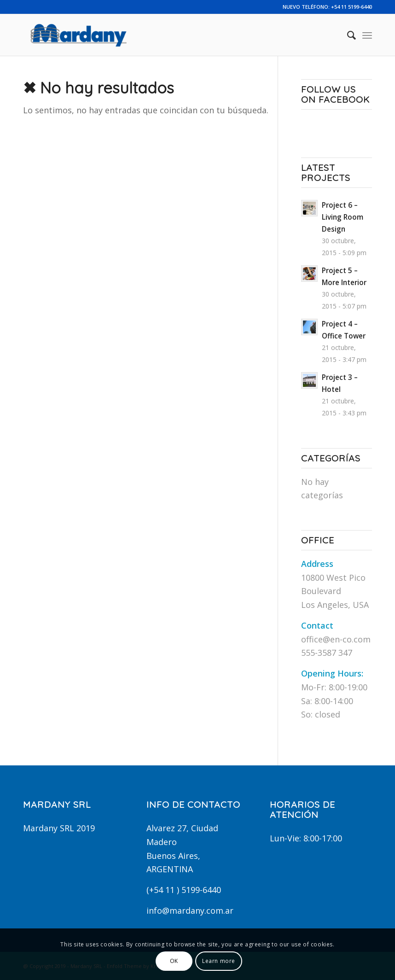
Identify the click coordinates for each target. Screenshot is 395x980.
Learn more (219, 961)
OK (174, 961)
